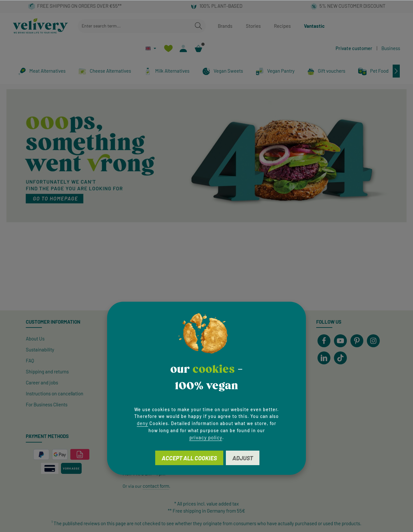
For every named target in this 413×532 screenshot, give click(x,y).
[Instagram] (373, 341)
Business (391, 48)
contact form (156, 486)
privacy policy (206, 437)
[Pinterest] (357, 341)
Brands (225, 26)
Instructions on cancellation (55, 393)
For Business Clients (47, 404)
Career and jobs (42, 382)
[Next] (396, 71)
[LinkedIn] (324, 358)
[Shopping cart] (199, 48)
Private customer (354, 48)
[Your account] (183, 48)
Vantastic (314, 26)
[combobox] (135, 26)
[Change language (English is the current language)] (151, 48)
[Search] (198, 26)
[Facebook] (324, 341)
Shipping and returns (47, 371)
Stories (253, 26)
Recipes (282, 26)
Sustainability (40, 349)
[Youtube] (340, 341)
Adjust (243, 458)
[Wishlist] (168, 48)
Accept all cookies (189, 458)
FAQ (30, 360)
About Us (35, 339)
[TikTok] (340, 358)
